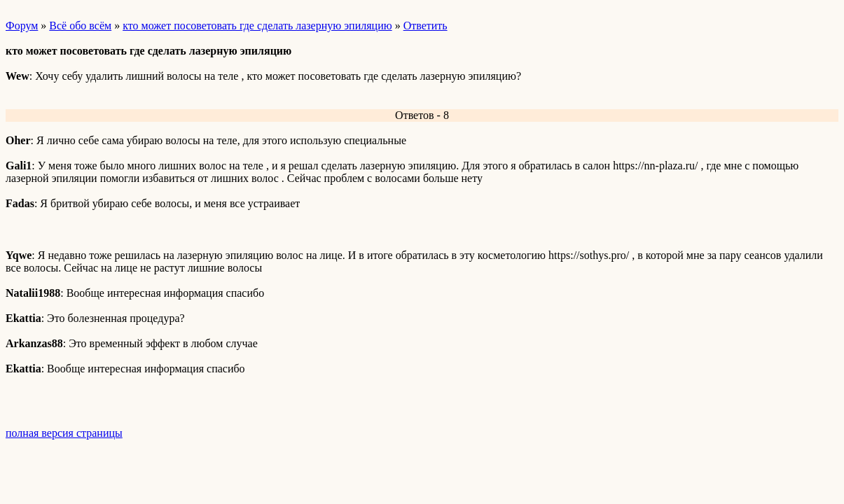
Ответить (426, 26)
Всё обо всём (80, 26)
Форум (22, 26)
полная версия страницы (64, 433)
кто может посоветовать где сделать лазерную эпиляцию (257, 26)
